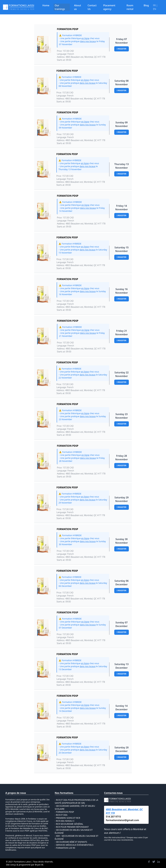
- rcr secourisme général (69, 824)
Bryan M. (39, 865)
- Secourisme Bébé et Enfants (71, 842)
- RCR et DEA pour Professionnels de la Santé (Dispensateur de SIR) (76, 801)
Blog (146, 5)
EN (155, 9)
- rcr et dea (61, 815)
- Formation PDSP (64, 812)
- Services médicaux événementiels (74, 845)
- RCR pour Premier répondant (72, 827)
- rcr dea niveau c (65, 821)
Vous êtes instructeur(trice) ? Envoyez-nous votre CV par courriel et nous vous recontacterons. (126, 839)
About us (78, 7)
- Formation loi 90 (65, 848)
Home (46, 5)
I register (122, 49)
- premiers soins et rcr (67, 818)
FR (154, 5)
